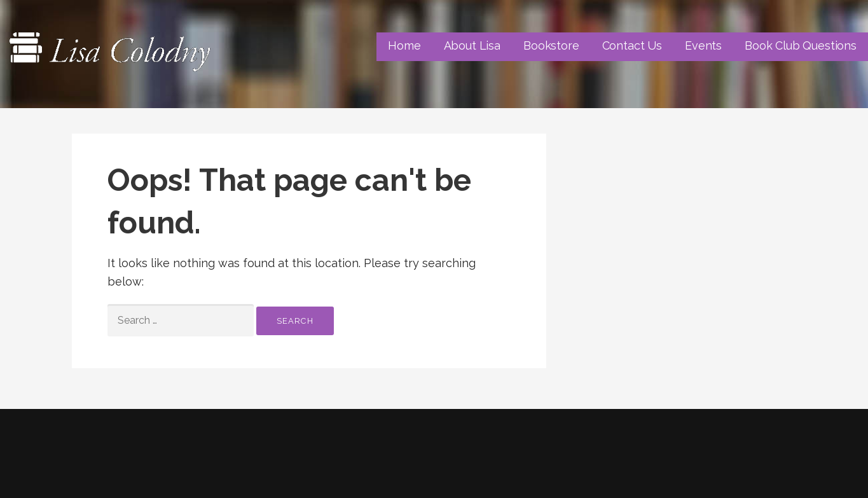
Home (404, 45)
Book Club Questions (801, 45)
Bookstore (551, 45)
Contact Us (632, 45)
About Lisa (472, 45)
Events (703, 45)
